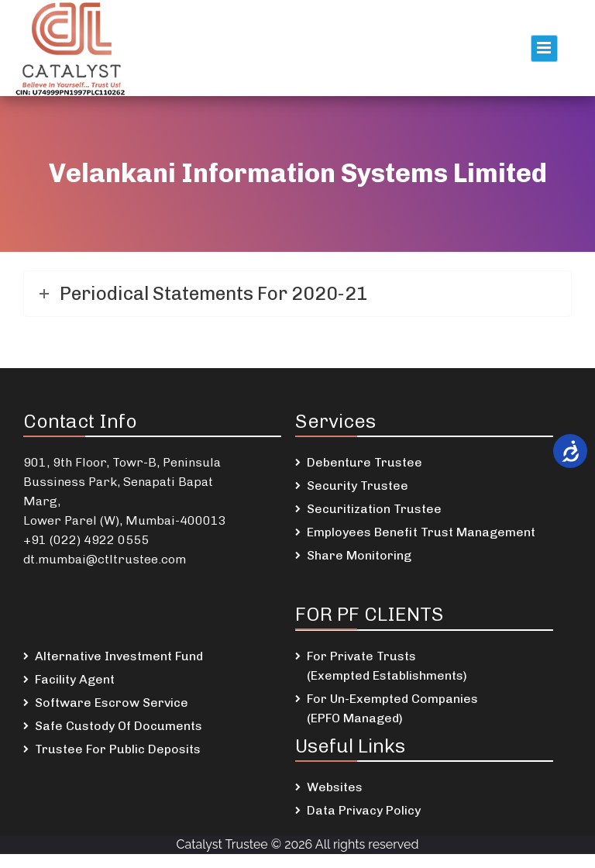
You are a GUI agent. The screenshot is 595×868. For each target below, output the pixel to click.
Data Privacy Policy (364, 810)
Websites (335, 787)
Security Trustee (358, 486)
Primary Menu (544, 48)
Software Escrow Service (112, 703)
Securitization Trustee (374, 509)
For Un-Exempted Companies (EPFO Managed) (392, 708)
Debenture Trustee (365, 462)
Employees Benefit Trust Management (421, 532)
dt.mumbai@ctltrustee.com (105, 559)
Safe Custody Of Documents (119, 726)
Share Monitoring (359, 555)
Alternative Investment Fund (119, 656)
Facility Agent (75, 679)
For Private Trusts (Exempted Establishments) (387, 666)
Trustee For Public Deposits (118, 749)
